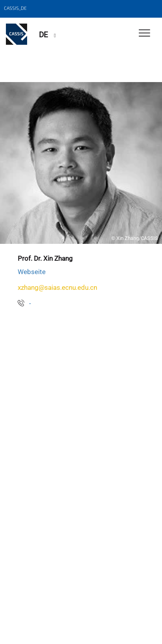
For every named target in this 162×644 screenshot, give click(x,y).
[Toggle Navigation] (145, 34)
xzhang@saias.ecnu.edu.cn (57, 287)
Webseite (32, 272)
